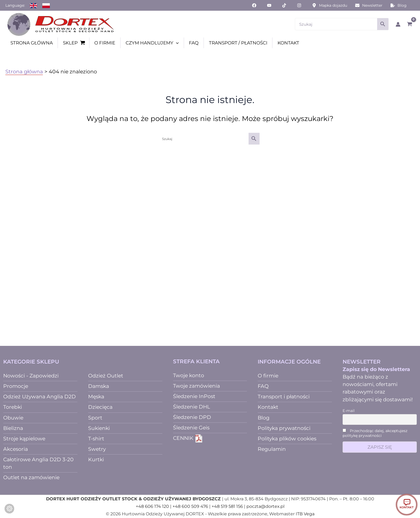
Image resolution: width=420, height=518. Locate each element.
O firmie (268, 376)
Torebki (13, 407)
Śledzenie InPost (194, 396)
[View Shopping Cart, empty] (409, 24)
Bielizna (13, 428)
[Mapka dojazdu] (330, 5)
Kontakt (268, 407)
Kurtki (96, 460)
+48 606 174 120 (152, 506)
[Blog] (399, 5)
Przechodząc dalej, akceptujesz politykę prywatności (375, 433)
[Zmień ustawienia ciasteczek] (9, 509)
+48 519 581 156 (227, 506)
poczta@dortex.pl (265, 506)
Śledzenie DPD (192, 417)
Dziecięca (100, 407)
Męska (96, 397)
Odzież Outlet (106, 376)
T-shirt (96, 439)
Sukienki (99, 428)
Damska (99, 386)
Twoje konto (189, 375)
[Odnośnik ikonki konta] (398, 24)
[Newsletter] (369, 5)
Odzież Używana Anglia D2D (40, 397)
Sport (95, 418)
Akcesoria (16, 449)
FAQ (263, 386)
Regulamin (272, 449)
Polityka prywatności (284, 428)
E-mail (349, 411)
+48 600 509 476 (190, 506)
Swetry (97, 449)
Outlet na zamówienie (31, 477)
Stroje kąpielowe (24, 439)
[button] (176, 43)
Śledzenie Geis (191, 428)
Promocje (16, 386)
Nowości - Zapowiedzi (31, 376)
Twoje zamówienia (196, 386)
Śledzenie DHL (192, 407)
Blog (264, 418)
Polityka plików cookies (287, 439)
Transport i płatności (284, 397)
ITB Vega (305, 514)
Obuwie (13, 418)
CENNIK (188, 438)
